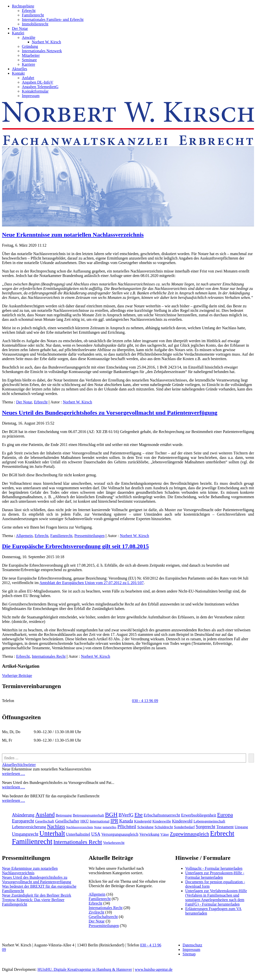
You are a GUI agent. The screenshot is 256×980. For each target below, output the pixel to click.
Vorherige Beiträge (17, 676)
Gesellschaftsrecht (103, 917)
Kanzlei (18, 33)
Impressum (31, 96)
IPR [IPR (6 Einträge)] (114, 821)
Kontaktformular (35, 91)
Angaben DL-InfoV (38, 82)
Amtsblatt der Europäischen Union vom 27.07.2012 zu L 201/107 (92, 583)
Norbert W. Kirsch (46, 42)
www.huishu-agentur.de (154, 969)
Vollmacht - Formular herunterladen (214, 868)
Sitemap (189, 954)
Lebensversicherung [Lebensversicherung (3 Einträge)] (29, 827)
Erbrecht (29, 11)
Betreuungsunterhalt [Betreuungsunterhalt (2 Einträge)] (88, 815)
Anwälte (29, 37)
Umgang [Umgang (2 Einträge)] (241, 827)
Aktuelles (19, 69)
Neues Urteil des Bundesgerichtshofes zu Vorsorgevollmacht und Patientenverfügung (110, 413)
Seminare (29, 60)
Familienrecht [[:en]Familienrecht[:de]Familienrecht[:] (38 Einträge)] (32, 841)
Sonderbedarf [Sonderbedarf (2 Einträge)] (184, 827)
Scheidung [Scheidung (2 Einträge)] (146, 827)
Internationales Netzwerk (42, 51)
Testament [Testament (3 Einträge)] (225, 827)
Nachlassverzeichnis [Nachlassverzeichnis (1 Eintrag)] (80, 827)
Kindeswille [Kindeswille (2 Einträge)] (162, 821)
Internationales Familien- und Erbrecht (53, 20)
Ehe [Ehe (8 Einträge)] (138, 815)
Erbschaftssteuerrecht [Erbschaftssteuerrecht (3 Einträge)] (162, 815)
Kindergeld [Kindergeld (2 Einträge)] (143, 821)
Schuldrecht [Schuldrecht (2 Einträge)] (164, 827)
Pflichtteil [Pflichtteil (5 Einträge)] (127, 827)
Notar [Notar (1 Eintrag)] (98, 827)
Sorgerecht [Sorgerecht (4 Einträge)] (205, 827)
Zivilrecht (96, 912)
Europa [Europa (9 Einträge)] (225, 815)
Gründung (30, 46)
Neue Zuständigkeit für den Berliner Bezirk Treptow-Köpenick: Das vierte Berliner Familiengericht (37, 900)
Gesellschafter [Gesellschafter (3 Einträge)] (67, 821)
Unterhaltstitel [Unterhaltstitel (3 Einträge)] (78, 834)
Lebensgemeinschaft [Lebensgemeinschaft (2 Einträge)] (209, 821)
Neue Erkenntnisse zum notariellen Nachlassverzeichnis (73, 235)
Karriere (28, 64)
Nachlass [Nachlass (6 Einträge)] (56, 826)
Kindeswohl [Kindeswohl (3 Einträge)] (182, 821)
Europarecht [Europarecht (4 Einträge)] (23, 821)
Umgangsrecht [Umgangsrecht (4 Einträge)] (25, 834)
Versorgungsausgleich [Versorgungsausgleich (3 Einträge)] (120, 834)
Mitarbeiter (31, 55)
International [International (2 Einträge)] (99, 821)
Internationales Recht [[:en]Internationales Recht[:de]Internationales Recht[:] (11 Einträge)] (78, 842)
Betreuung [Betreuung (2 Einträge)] (64, 815)
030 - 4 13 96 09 (145, 701)
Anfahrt (28, 78)
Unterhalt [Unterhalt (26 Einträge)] (52, 833)
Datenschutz (192, 945)
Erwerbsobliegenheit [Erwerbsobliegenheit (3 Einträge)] (199, 815)
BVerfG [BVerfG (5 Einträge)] (126, 815)
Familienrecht (33, 15)
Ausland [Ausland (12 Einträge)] (45, 815)
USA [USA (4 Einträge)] (96, 834)
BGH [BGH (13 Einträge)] (111, 815)
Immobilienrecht (35, 24)
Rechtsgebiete (23, 6)
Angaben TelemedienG (40, 87)
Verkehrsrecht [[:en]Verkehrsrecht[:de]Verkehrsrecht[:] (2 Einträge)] (114, 843)
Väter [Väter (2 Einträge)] (165, 834)
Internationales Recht (49, 656)
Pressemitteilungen (89, 536)
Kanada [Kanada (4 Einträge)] (126, 821)
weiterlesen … (14, 774)
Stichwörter (26, 765)
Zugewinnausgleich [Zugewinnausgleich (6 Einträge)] (189, 834)
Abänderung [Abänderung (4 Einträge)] (23, 815)
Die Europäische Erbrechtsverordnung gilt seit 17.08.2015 (75, 546)
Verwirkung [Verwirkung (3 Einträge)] (149, 834)
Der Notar (20, 28)
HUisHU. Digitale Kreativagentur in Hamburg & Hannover (85, 969)
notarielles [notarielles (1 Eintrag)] (110, 827)
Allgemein (24, 536)
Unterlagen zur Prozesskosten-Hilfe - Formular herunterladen (215, 875)
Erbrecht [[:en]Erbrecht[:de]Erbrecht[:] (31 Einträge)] (222, 833)
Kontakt (18, 73)
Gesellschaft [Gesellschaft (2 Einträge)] (45, 821)
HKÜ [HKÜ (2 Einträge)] (85, 821)
